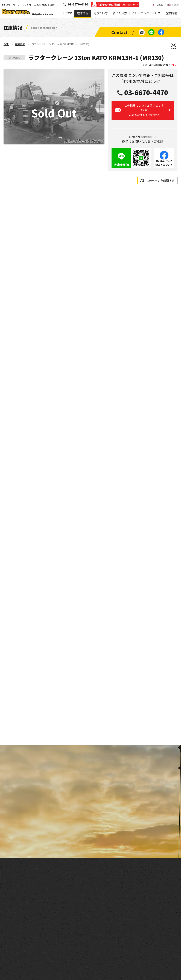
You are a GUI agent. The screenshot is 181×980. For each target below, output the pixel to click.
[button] (60, 139)
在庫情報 (83, 13)
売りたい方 (101, 13)
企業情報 (171, 13)
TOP (69, 13)
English (176, 5)
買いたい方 (120, 13)
